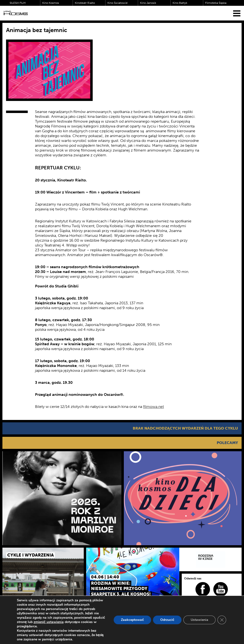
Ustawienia (199, 620)
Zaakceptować (132, 620)
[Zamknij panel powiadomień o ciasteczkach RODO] (222, 620)
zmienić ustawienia (49, 622)
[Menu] (237, 13)
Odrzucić (167, 620)
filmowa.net (153, 407)
